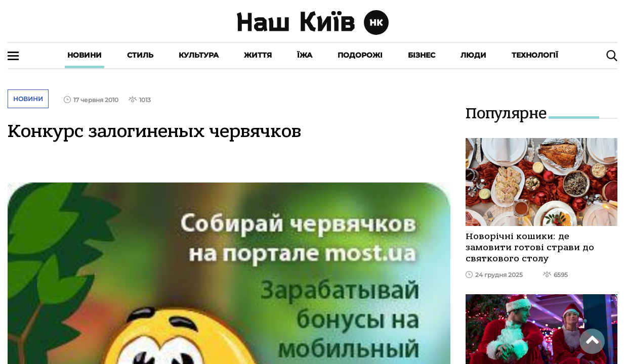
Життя (258, 55)
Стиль (140, 55)
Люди (473, 55)
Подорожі (360, 55)
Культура (199, 55)
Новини (85, 55)
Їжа (305, 55)
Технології (535, 55)
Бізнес (422, 55)
